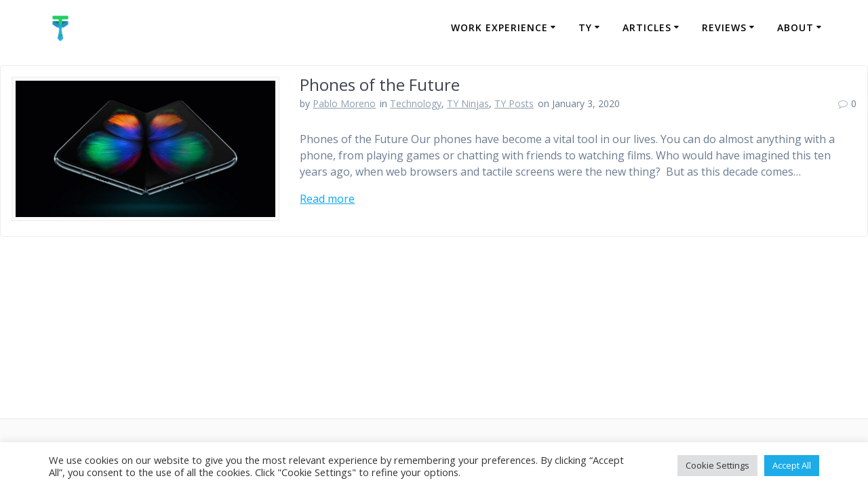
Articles (647, 27)
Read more (327, 199)
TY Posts (514, 103)
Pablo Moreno (344, 103)
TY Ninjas (468, 103)
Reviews (724, 27)
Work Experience (499, 27)
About (795, 27)
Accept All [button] (792, 465)
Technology (416, 103)
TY (585, 27)
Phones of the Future (380, 84)
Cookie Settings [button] (717, 465)
